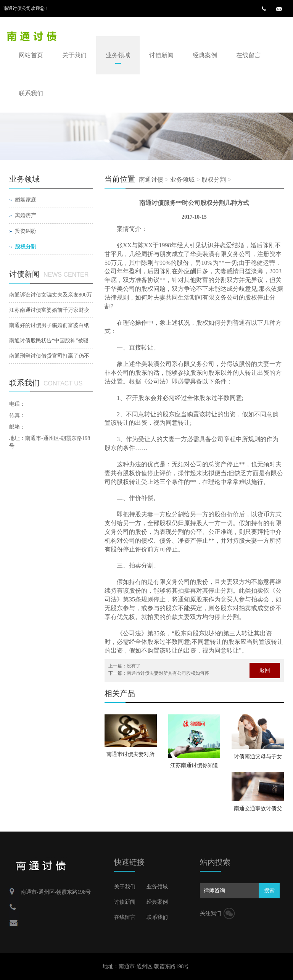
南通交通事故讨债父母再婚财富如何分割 (258, 811)
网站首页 (31, 55)
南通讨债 (151, 180)
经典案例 (205, 55)
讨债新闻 (161, 55)
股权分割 (214, 180)
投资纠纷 (26, 231)
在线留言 (248, 55)
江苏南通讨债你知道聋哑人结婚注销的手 (194, 768)
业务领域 (118, 55)
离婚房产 (26, 215)
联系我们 (31, 93)
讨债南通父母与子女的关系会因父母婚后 (258, 759)
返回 (265, 670)
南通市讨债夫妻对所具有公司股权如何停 (168, 673)
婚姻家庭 (26, 200)
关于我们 (74, 55)
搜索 (269, 891)
